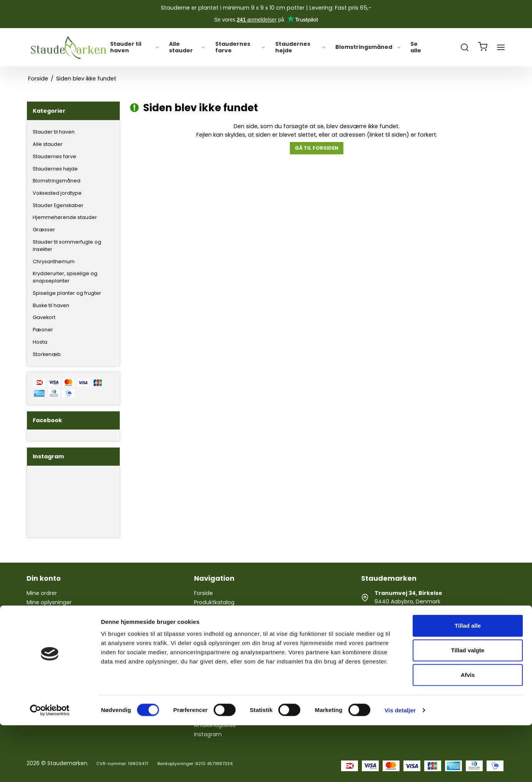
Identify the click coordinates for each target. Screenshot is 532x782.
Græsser (44, 230)
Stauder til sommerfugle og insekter (67, 246)
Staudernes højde (301, 48)
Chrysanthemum (54, 262)
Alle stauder (187, 48)
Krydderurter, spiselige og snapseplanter (65, 277)
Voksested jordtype (57, 193)
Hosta (40, 342)
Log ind (36, 612)
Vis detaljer (400, 767)
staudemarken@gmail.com (412, 644)
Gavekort (44, 317)
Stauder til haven (135, 48)
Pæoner (43, 330)
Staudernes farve (241, 48)
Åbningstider (211, 631)
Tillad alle (468, 682)
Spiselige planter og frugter (67, 293)
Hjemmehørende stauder (65, 217)
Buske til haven (51, 305)
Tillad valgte (468, 707)
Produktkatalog (214, 602)
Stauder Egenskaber (58, 205)
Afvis (468, 731)
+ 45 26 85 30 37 (397, 623)
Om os (203, 640)
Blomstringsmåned (368, 47)
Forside (203, 593)
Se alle (416, 48)
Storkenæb (47, 354)
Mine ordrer (42, 593)
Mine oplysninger (49, 602)
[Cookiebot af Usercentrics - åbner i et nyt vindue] (50, 767)
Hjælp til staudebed (220, 612)
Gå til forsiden (317, 148)
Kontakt (204, 650)
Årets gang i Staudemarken (231, 621)
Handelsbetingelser (220, 659)
